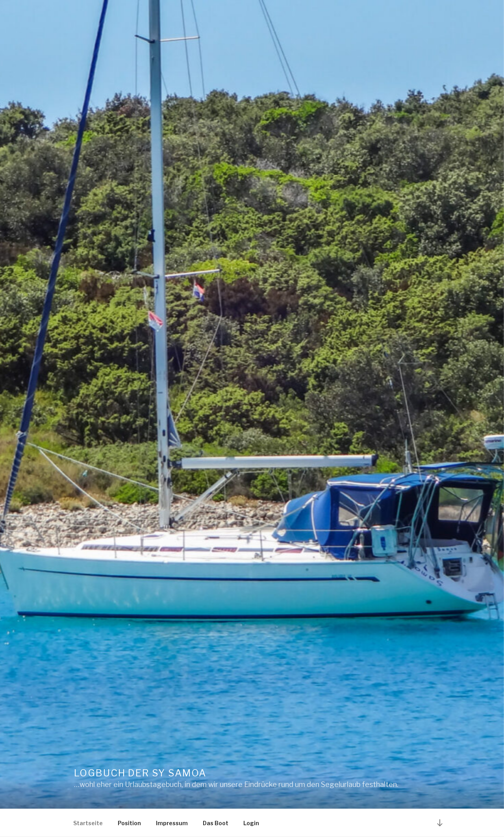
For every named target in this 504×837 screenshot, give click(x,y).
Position (129, 823)
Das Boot (216, 823)
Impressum (172, 823)
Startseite (88, 823)
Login (251, 823)
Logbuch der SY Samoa (140, 773)
